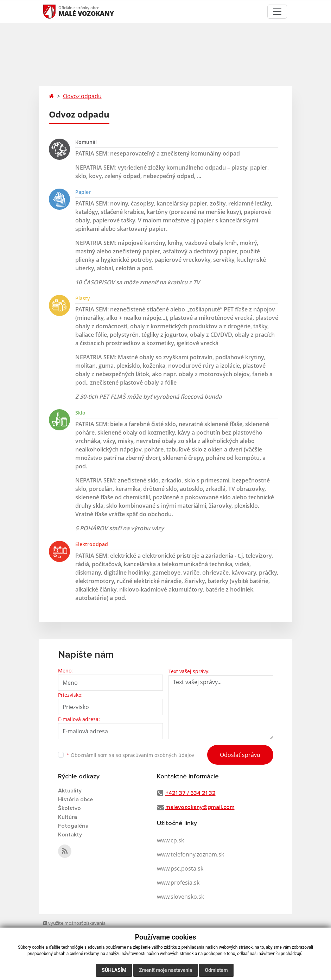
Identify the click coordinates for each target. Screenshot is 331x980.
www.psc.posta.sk (180, 868)
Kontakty (70, 835)
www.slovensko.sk (180, 897)
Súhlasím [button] (114, 970)
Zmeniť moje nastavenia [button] (165, 970)
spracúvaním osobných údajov (158, 755)
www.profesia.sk (178, 883)
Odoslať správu (240, 755)
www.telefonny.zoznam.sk (190, 854)
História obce (75, 799)
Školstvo (69, 808)
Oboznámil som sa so (130, 755)
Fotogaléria (73, 826)
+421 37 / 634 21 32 (190, 793)
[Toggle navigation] (277, 12)
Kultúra (68, 817)
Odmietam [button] (216, 970)
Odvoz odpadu (82, 96)
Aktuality (70, 791)
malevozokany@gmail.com (200, 807)
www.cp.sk (170, 840)
